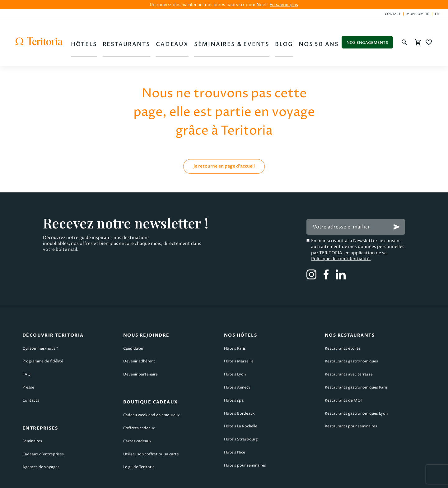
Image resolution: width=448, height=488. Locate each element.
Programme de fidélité (43, 340)
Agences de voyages (41, 446)
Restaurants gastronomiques (351, 340)
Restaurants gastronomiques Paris (356, 366)
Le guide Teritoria (139, 446)
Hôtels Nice (235, 431)
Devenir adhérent (139, 340)
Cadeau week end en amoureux (152, 394)
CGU (87, 479)
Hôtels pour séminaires (245, 444)
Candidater (133, 327)
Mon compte (418, 14)
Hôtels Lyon (235, 353)
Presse (28, 366)
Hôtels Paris (235, 327)
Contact (393, 14)
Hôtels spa (234, 379)
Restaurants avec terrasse (349, 353)
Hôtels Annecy (237, 366)
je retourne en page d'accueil (224, 145)
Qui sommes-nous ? (40, 327)
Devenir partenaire (140, 353)
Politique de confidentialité (341, 237)
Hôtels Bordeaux (239, 392)
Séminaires (32, 420)
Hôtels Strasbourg (241, 418)
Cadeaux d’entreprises (43, 433)
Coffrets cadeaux (139, 407)
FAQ (26, 353)
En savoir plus (284, 5)
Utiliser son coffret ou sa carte (151, 433)
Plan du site (354, 479)
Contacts (31, 379)
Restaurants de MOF (344, 379)
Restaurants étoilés (343, 327)
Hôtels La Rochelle (241, 405)
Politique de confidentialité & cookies (280, 479)
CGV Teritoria (133, 479)
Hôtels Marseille (239, 340)
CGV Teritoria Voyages (196, 479)
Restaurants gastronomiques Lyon (356, 392)
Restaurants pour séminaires (351, 405)
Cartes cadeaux (137, 420)
